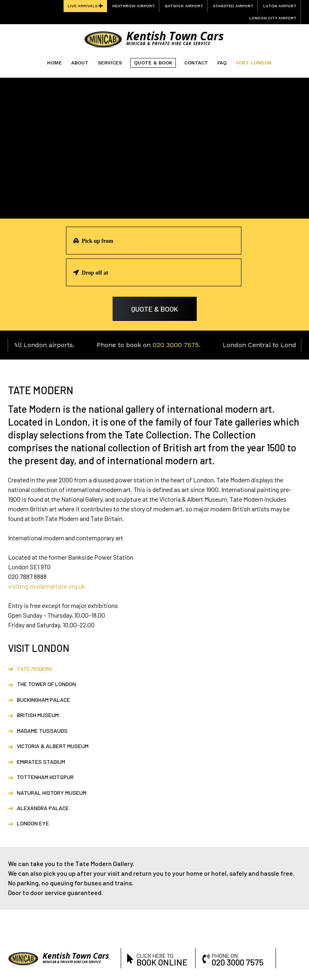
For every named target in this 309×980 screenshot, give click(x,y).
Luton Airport (280, 6)
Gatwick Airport (184, 6)
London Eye (33, 823)
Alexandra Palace (43, 808)
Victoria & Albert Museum (53, 746)
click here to (163, 959)
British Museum (38, 715)
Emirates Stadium (41, 762)
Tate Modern (34, 669)
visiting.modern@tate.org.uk (47, 586)
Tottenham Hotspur (45, 777)
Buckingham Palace (43, 700)
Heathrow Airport (134, 6)
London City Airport (273, 18)
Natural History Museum (52, 793)
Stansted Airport (233, 6)
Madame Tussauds (42, 731)
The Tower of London (46, 684)
